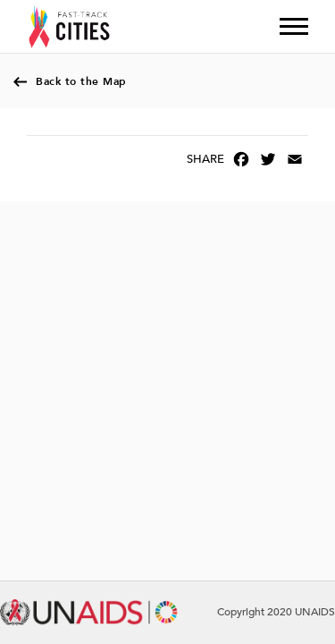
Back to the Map (81, 81)
